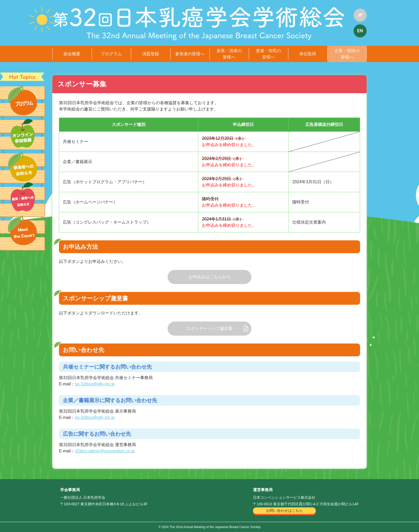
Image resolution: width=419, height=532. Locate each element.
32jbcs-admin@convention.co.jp (105, 451)
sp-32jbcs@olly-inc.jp (95, 384)
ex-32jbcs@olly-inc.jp (95, 417)
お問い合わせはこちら (284, 511)
